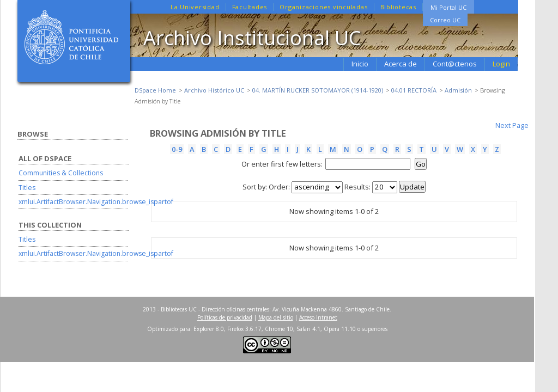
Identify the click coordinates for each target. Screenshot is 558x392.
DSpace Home (155, 90)
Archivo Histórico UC (214, 90)
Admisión (458, 90)
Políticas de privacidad (225, 317)
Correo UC (445, 20)
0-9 (177, 149)
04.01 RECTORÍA (414, 90)
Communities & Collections (61, 173)
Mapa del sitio (276, 317)
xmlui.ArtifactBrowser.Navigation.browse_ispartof (96, 202)
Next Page (512, 125)
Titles (27, 188)
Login (501, 64)
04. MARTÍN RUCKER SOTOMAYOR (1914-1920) (318, 90)
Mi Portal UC (448, 7)
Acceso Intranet (318, 317)
